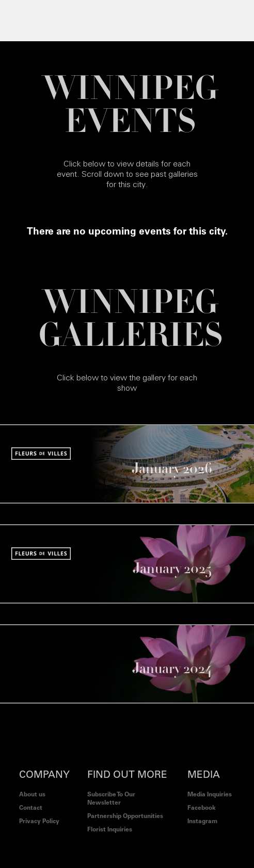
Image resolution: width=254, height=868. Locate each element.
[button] (20, 21)
